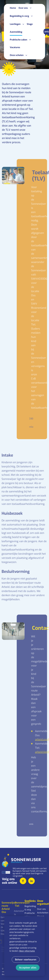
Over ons (41, 909)
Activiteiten (42, 913)
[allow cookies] (28, 968)
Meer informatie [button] (27, 951)
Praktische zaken (30, 915)
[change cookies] (26, 960)
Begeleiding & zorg (30, 908)
